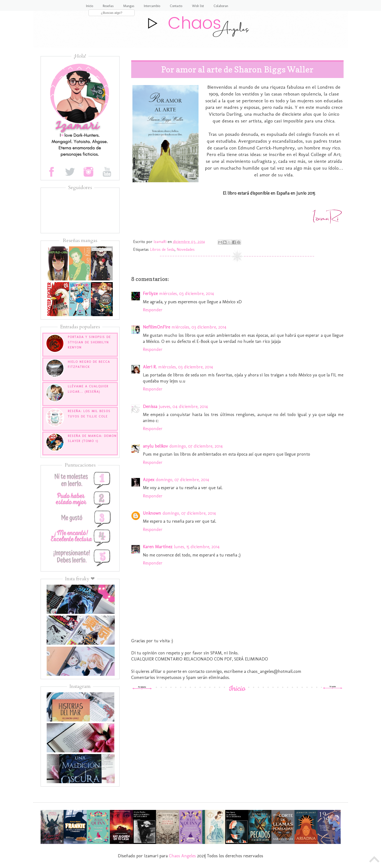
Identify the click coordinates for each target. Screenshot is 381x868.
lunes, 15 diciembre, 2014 (197, 547)
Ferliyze (150, 294)
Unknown (152, 513)
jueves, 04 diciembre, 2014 (183, 407)
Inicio (90, 6)
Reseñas (108, 6)
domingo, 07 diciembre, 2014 (196, 446)
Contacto (176, 6)
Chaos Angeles (182, 856)
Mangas (129, 6)
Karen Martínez (158, 547)
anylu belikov (155, 446)
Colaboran (221, 6)
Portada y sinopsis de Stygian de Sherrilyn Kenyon (89, 342)
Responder (153, 310)
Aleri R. (150, 367)
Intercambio (152, 6)
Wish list (198, 6)
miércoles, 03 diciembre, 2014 (187, 294)
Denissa (150, 407)
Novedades (186, 249)
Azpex (149, 480)
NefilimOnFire (156, 327)
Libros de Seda (162, 249)
